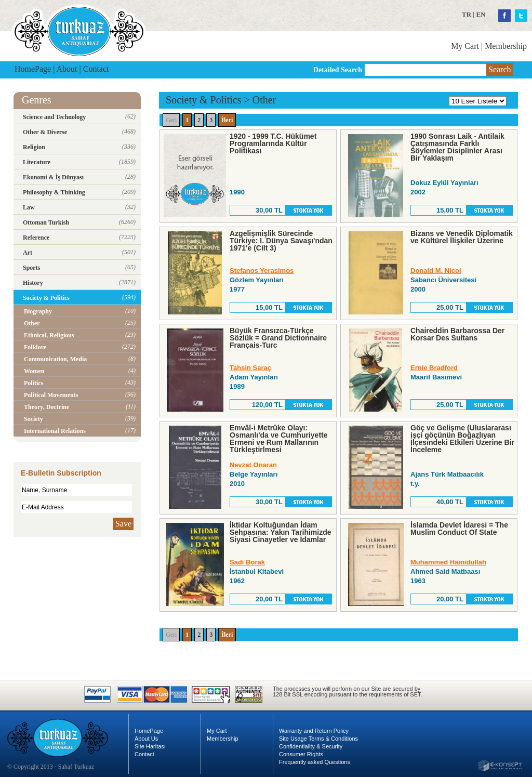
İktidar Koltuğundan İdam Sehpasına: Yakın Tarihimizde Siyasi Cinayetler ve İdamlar (281, 532)
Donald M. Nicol (436, 271)
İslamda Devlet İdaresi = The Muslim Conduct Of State (459, 529)
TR (467, 14)
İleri (227, 120)
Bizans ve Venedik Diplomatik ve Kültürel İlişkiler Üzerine (462, 237)
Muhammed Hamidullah (448, 562)
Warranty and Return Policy (314, 731)
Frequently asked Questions (315, 762)
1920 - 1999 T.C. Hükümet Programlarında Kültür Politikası (273, 143)
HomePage (33, 69)
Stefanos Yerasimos (262, 271)
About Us (146, 739)
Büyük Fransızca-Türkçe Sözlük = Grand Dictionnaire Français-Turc (278, 338)
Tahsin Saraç (250, 368)
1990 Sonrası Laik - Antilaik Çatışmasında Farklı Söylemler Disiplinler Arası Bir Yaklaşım (457, 147)
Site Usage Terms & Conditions (318, 739)
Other (264, 100)
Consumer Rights (301, 754)
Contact (96, 69)
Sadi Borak (247, 562)
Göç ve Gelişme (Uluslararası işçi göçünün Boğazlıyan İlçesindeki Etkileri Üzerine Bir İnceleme (462, 439)
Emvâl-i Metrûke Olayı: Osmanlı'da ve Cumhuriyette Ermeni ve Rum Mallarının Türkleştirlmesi (279, 439)
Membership (506, 46)
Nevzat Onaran (253, 465)
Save (123, 524)
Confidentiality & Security (311, 746)
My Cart (465, 46)
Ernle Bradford (434, 368)
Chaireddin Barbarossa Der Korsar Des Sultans (457, 334)
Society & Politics (204, 100)
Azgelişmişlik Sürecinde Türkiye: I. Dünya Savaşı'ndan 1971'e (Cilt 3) (281, 241)
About (67, 69)
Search (500, 69)
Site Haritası (150, 746)
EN (481, 14)
